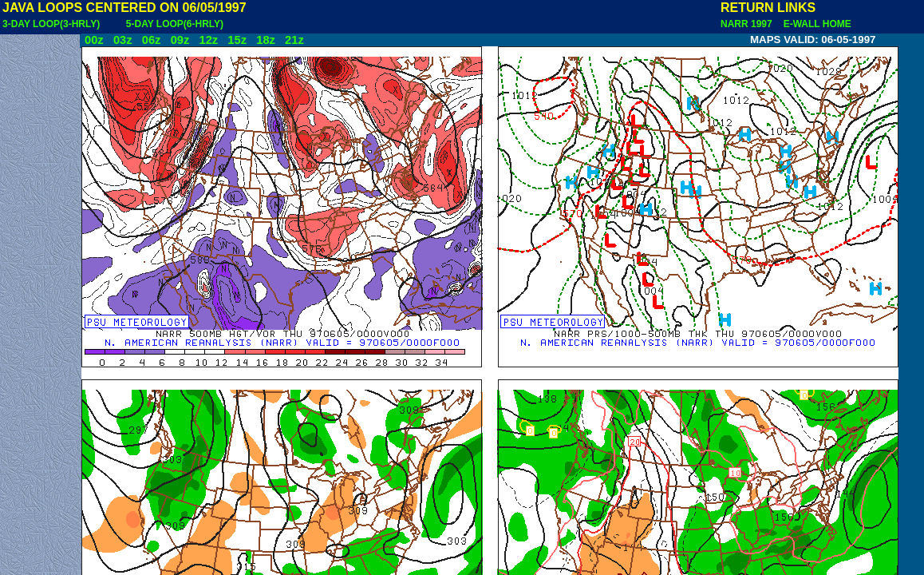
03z (123, 40)
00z (94, 40)
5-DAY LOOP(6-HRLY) (175, 24)
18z (266, 40)
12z (208, 40)
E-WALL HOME (815, 24)
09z (180, 40)
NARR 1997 (748, 24)
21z (294, 40)
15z (237, 40)
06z (152, 40)
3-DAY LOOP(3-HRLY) (51, 24)
